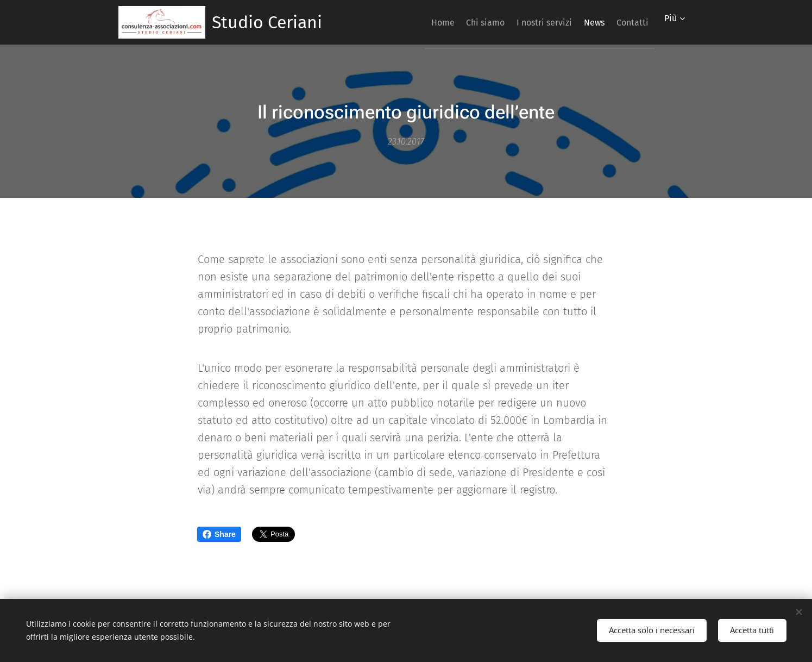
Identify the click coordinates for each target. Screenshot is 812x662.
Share (219, 534)
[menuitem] (408, 22)
